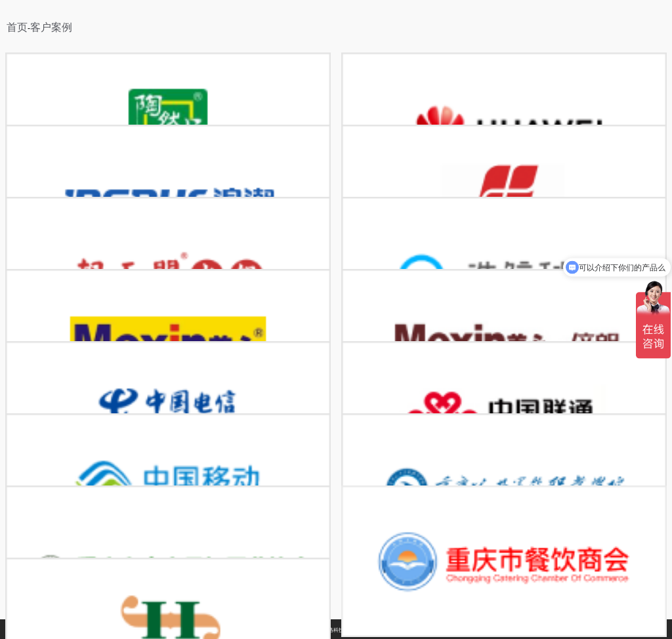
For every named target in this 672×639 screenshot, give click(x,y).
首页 (17, 27)
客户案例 (51, 27)
